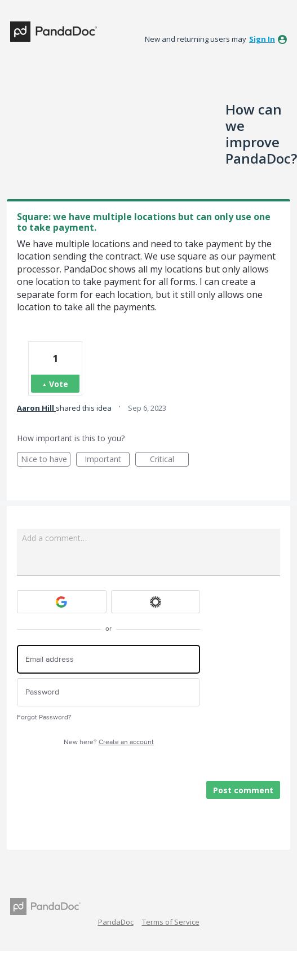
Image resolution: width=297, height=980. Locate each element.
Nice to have (46, 460)
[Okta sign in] (156, 602)
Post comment (243, 790)
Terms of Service (171, 922)
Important (107, 460)
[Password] (108, 693)
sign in (262, 39)
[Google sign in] (62, 602)
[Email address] (108, 659)
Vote (59, 384)
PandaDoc (116, 922)
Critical (169, 460)
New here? (109, 742)
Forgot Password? (44, 717)
